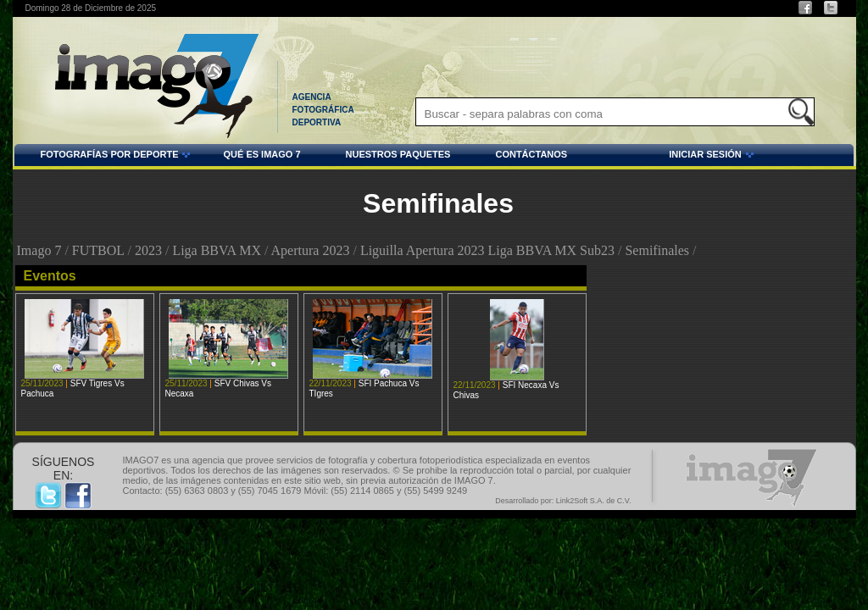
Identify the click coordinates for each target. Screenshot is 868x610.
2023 (148, 250)
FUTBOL (98, 250)
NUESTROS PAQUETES (398, 154)
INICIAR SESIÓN (663, 157)
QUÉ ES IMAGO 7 (262, 154)
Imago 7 (39, 250)
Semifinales (657, 250)
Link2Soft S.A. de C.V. (594, 501)
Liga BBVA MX (217, 250)
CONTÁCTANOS (531, 154)
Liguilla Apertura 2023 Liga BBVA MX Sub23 (487, 250)
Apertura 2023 (311, 250)
